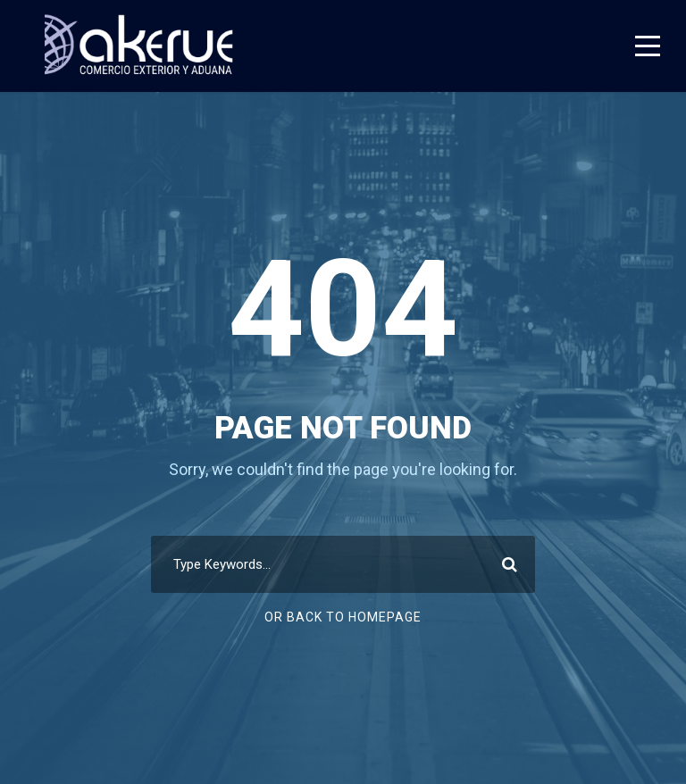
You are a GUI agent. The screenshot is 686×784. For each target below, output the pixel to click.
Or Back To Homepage (343, 617)
